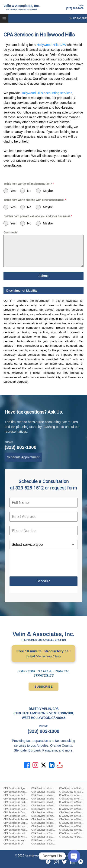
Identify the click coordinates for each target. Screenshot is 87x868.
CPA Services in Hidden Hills (18, 830)
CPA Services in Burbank (16, 802)
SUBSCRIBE (43, 687)
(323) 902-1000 (75, 7)
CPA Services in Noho (43, 799)
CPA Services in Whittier (72, 826)
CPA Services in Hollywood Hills (20, 837)
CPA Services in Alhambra (17, 792)
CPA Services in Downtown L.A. (20, 816)
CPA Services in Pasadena (45, 809)
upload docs (78, 18)
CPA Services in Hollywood (17, 833)
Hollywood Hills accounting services (46, 93)
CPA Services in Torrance (72, 795)
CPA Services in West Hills (73, 802)
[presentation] (43, 563)
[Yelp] (81, 862)
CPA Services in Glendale (17, 823)
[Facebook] (48, 862)
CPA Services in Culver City (18, 813)
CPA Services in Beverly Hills (18, 795)
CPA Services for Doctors (72, 837)
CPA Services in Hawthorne (18, 826)
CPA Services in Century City (18, 809)
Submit (44, 276)
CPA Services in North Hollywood (48, 802)
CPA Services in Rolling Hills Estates (50, 826)
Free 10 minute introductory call (43, 654)
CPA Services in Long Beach (46, 788)
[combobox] (43, 545)
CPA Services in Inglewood (17, 840)
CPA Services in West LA (72, 809)
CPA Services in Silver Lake (46, 837)
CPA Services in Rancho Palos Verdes (51, 819)
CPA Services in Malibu (43, 792)
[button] (4, 18)
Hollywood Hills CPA (51, 45)
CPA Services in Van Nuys (73, 799)
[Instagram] (56, 862)
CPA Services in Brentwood (18, 799)
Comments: (11, 233)
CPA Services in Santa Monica (47, 833)
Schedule (43, 581)
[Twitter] (64, 862)
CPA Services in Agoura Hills (18, 788)
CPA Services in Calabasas (18, 806)
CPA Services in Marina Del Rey (48, 795)
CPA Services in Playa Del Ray (47, 813)
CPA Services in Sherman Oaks (48, 840)
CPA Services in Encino (16, 819)
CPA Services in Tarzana (72, 792)
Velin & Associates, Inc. (22, 7)
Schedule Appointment (23, 457)
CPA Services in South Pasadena (48, 844)
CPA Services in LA (13, 844)
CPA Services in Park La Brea (47, 806)
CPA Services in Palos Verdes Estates (51, 816)
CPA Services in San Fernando (47, 830)
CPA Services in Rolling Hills (46, 823)
